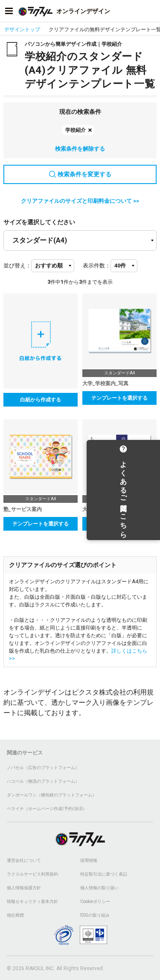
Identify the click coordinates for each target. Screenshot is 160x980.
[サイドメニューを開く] (9, 11)
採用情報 (89, 860)
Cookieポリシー (95, 901)
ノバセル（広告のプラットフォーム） (43, 768)
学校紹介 (76, 130)
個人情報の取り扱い (99, 888)
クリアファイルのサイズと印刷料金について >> (80, 201)
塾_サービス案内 (23, 509)
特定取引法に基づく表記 (104, 874)
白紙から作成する (41, 400)
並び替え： (17, 266)
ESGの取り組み (95, 915)
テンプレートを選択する (119, 398)
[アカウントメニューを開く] (151, 11)
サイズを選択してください (39, 222)
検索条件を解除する (80, 149)
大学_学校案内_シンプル (111, 509)
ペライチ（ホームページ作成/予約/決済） (47, 809)
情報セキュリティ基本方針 (32, 901)
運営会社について (24, 860)
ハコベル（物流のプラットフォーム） (43, 781)
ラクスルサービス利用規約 (32, 874)
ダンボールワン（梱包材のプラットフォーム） (52, 795)
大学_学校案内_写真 (105, 383)
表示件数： (97, 266)
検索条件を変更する (80, 174)
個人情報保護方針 (24, 888)
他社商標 (15, 915)
